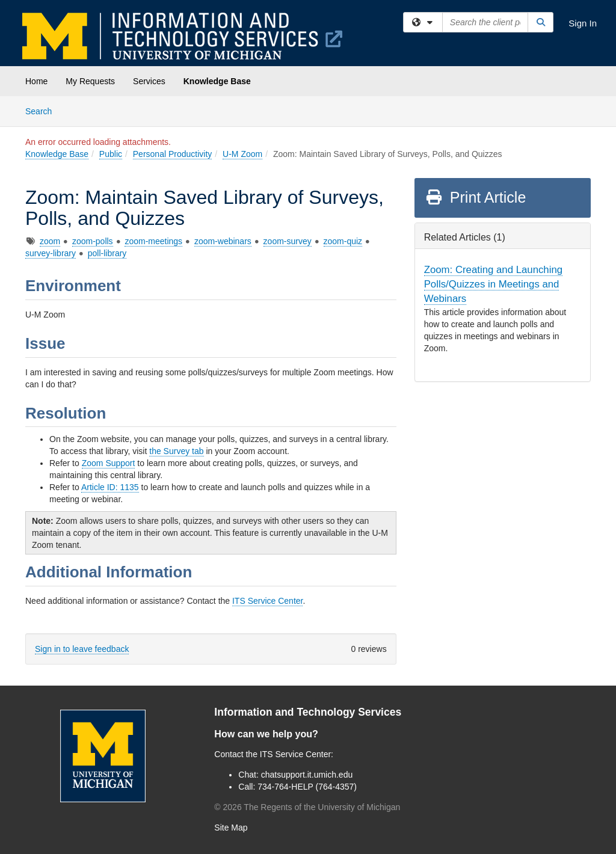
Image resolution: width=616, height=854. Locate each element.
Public (111, 154)
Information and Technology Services (308, 712)
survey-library (51, 253)
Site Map (231, 828)
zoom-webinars (223, 241)
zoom (50, 241)
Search (43, 110)
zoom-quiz (343, 241)
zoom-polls (93, 241)
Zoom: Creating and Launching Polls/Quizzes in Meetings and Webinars (493, 284)
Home (36, 81)
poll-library (107, 253)
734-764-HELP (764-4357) (307, 787)
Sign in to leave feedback (82, 649)
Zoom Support (109, 463)
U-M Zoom (242, 154)
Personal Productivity (173, 154)
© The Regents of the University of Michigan (307, 807)
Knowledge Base (217, 81)
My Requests (90, 81)
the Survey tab (176, 451)
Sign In (583, 23)
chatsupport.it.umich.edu (307, 775)
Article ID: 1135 (110, 487)
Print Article (476, 197)
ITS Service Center (268, 601)
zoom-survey (288, 241)
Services (149, 81)
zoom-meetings (153, 241)
